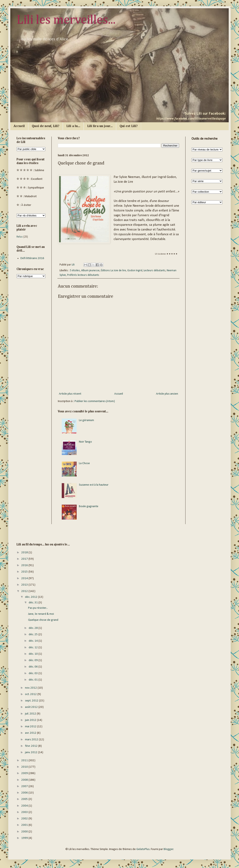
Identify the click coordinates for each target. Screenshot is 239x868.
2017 (25, 559)
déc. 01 (34, 680)
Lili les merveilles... (66, 20)
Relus (20, 237)
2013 (25, 585)
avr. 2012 (31, 733)
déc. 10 (34, 654)
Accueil (19, 126)
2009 (25, 773)
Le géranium (86, 420)
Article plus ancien (167, 394)
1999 (25, 838)
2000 (25, 832)
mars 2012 (32, 740)
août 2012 (32, 707)
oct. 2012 (31, 694)
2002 (25, 819)
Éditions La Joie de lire (113, 271)
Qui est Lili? (129, 126)
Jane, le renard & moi (41, 614)
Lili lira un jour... (100, 126)
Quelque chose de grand (43, 620)
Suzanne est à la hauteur (94, 485)
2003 (25, 812)
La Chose (84, 463)
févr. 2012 (32, 746)
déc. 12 (34, 648)
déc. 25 (34, 634)
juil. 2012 (31, 714)
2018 (25, 553)
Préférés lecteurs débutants (83, 275)
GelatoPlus (143, 849)
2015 (25, 572)
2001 (25, 825)
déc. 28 (34, 628)
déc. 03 (34, 673)
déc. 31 (34, 603)
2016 (25, 565)
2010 (25, 767)
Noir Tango (85, 442)
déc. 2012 (32, 597)
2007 (25, 786)
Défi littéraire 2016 (32, 258)
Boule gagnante (89, 506)
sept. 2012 (32, 701)
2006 (25, 793)
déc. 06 (34, 667)
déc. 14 (34, 641)
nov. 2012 (31, 688)
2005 (25, 799)
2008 (25, 780)
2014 (25, 578)
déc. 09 (34, 660)
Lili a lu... (73, 126)
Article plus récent (70, 394)
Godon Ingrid (135, 271)
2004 (25, 806)
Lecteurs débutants (155, 271)
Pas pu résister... (38, 608)
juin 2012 (31, 720)
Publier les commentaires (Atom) (95, 401)
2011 (25, 761)
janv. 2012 (32, 752)
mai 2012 (31, 727)
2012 (25, 591)
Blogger (168, 849)
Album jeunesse (90, 271)
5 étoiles (75, 271)
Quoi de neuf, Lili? (46, 126)
